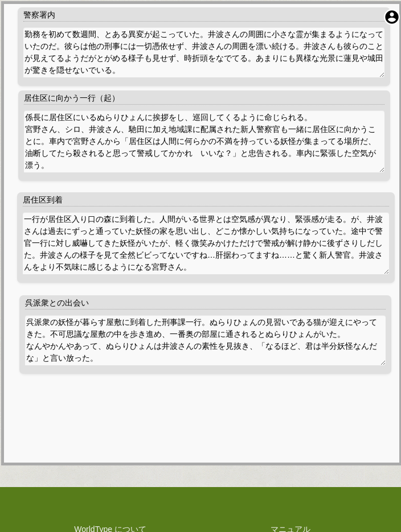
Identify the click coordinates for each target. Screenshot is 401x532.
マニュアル (290, 419)
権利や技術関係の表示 (111, 467)
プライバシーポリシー (111, 431)
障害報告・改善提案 (290, 431)
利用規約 (111, 443)
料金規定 (111, 455)
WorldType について (110, 419)
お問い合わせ (290, 443)
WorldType (224, 506)
